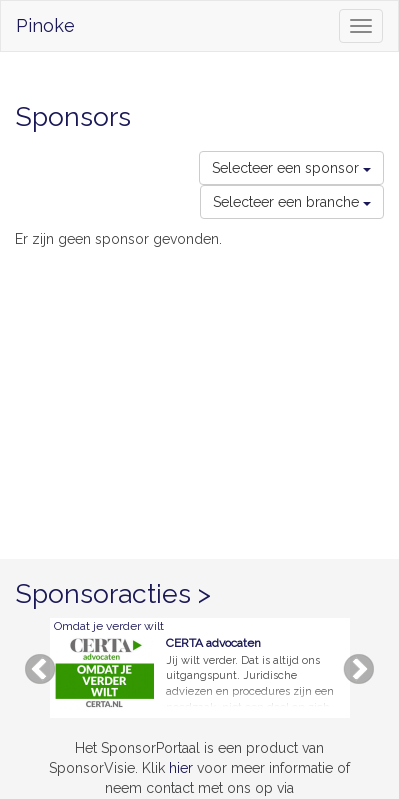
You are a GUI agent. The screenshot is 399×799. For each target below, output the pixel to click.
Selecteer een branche (292, 202)
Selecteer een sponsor (291, 168)
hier (181, 768)
